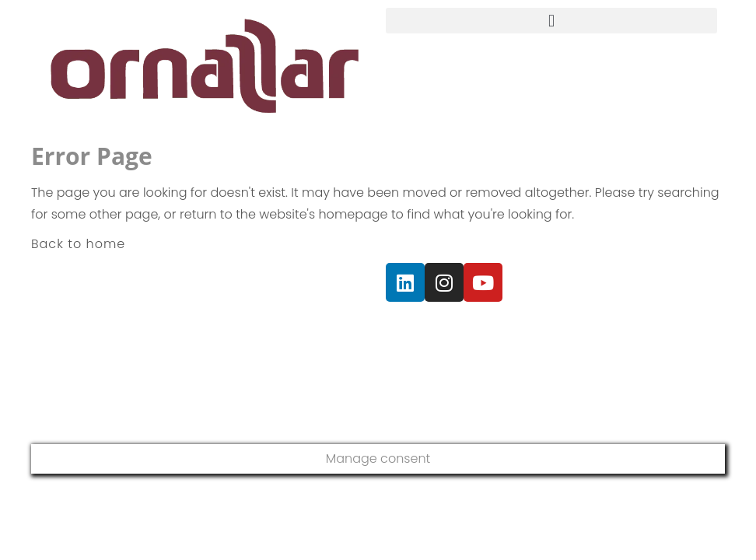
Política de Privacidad (443, 327)
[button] (551, 21)
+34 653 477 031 (123, 366)
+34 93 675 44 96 (150, 336)
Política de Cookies (632, 327)
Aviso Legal (541, 327)
